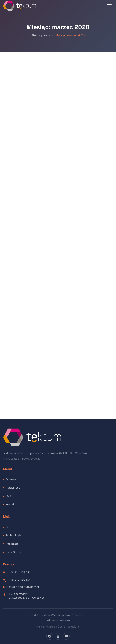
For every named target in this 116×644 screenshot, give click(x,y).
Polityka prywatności (58, 620)
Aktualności (13, 488)
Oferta (10, 527)
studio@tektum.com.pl (24, 587)
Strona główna (41, 35)
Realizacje (12, 544)
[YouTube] (66, 636)
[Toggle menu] (109, 6)
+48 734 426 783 (20, 573)
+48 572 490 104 (20, 580)
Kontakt (11, 504)
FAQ (8, 496)
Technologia (13, 535)
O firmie (11, 479)
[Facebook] (50, 636)
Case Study (13, 552)
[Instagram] (58, 636)
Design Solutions (69, 627)
